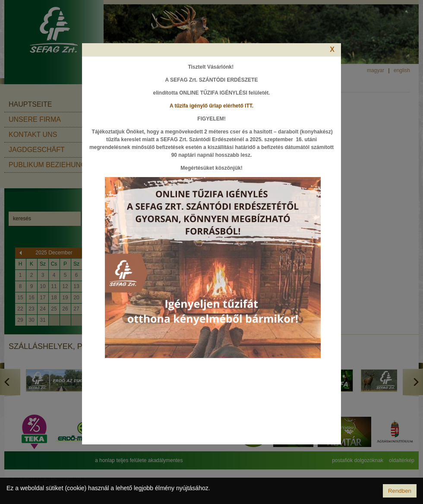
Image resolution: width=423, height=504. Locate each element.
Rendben (400, 491)
